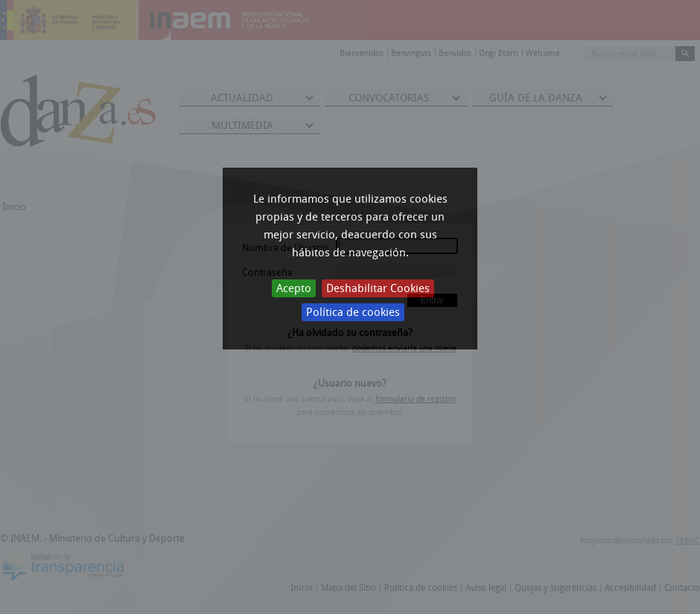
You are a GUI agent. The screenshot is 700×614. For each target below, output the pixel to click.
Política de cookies (353, 312)
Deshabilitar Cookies (378, 288)
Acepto (294, 288)
